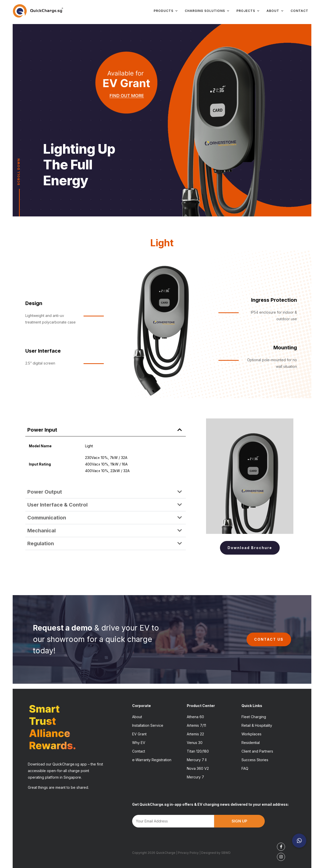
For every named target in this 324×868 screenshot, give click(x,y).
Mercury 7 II (197, 760)
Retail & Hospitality (257, 725)
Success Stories (255, 760)
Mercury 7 (195, 777)
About (275, 11)
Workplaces (251, 734)
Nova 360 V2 (198, 768)
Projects (248, 11)
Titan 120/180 (198, 751)
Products (166, 11)
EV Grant (139, 734)
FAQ (245, 768)
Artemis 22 (195, 734)
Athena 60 (195, 717)
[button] (106, 430)
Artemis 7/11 (196, 725)
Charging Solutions (207, 11)
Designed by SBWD (216, 853)
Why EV (139, 743)
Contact (299, 11)
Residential (251, 743)
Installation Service (148, 725)
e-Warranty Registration (152, 760)
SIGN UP (239, 821)
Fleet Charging (254, 717)
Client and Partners (257, 751)
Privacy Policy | (190, 853)
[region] (162, 120)
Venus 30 (195, 743)
